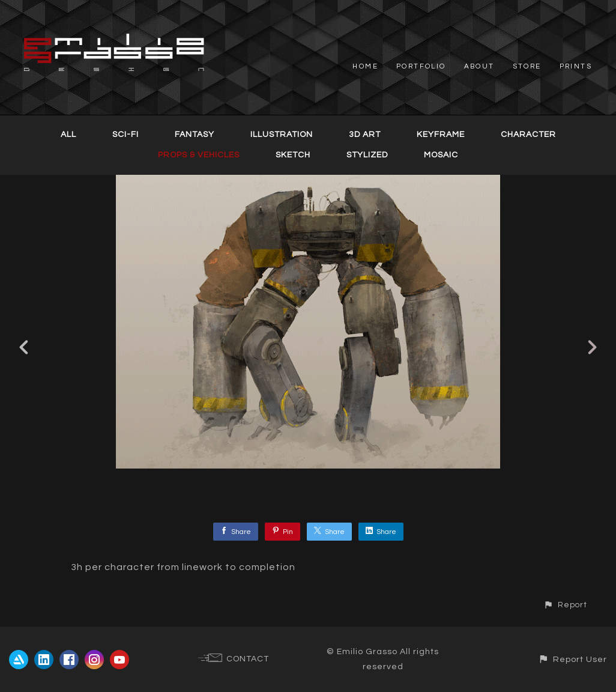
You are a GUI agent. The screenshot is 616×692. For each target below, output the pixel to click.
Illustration (282, 135)
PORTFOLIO (421, 66)
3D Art (365, 135)
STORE (527, 66)
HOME (365, 66)
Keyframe (441, 135)
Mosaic (441, 155)
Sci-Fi (125, 135)
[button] (565, 605)
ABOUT (479, 66)
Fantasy (195, 135)
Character (528, 135)
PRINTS (576, 66)
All (68, 135)
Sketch (293, 155)
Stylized (367, 155)
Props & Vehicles (199, 155)
